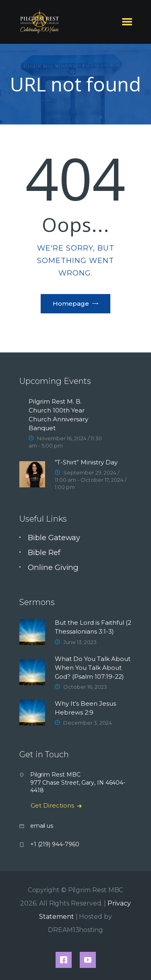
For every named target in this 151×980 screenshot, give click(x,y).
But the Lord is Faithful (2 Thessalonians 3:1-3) (93, 627)
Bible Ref (44, 552)
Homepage (71, 304)
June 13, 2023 (80, 642)
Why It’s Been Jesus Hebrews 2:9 (85, 708)
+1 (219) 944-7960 (55, 844)
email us (42, 826)
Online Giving (53, 567)
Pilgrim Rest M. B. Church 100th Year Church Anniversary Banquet (58, 415)
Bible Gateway (54, 538)
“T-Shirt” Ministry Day (86, 462)
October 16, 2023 (85, 687)
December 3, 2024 (88, 723)
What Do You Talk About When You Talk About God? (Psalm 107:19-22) (93, 668)
